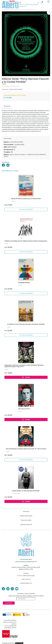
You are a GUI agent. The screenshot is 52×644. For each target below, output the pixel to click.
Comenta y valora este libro (16, 89)
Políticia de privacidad (26, 516)
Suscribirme (9, 603)
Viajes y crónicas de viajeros (11, 9)
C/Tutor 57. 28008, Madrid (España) (26, 576)
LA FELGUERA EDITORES (16, 142)
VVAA (18, 494)
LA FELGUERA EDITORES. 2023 (11, 86)
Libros (3, 9)
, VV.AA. (13, 201)
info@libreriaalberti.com (26, 583)
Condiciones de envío (26, 525)
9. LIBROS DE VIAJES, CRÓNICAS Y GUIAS (26, 9)
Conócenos (26, 511)
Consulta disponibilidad (26, 209)
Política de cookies (26, 520)
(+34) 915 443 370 (26, 579)
